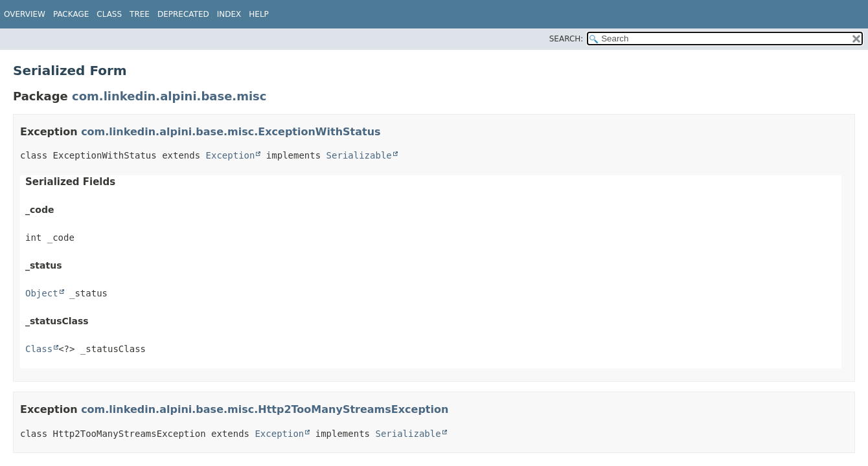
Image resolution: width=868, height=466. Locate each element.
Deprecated (183, 14)
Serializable (359, 155)
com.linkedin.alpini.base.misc (169, 96)
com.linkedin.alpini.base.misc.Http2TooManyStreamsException (265, 409)
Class (39, 349)
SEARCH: (566, 39)
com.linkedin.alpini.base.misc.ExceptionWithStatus (231, 132)
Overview (25, 14)
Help (259, 14)
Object (42, 293)
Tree (140, 14)
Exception (231, 155)
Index (229, 14)
